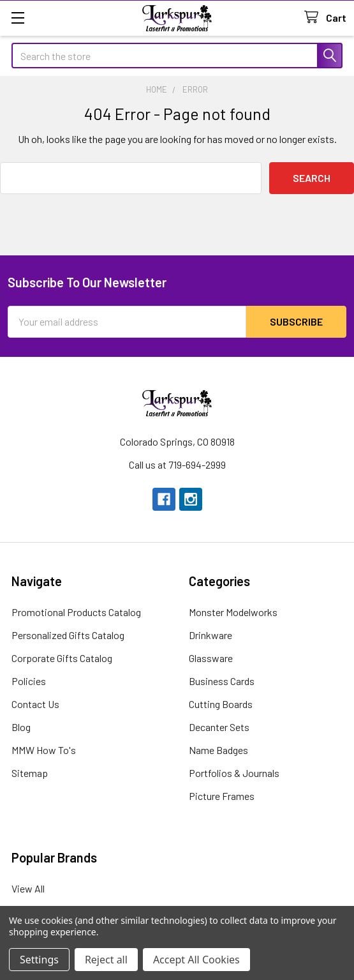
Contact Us (35, 704)
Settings (39, 960)
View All (28, 888)
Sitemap (30, 773)
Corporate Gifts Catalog (62, 658)
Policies (29, 681)
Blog (21, 727)
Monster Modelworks (233, 612)
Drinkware (210, 635)
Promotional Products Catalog (76, 612)
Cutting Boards (221, 704)
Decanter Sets (219, 727)
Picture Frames (222, 796)
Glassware (211, 658)
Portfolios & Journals (234, 773)
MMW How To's (44, 750)
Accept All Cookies (196, 960)
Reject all (106, 960)
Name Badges (218, 750)
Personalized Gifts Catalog (68, 635)
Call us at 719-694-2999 (177, 464)
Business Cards (222, 681)
